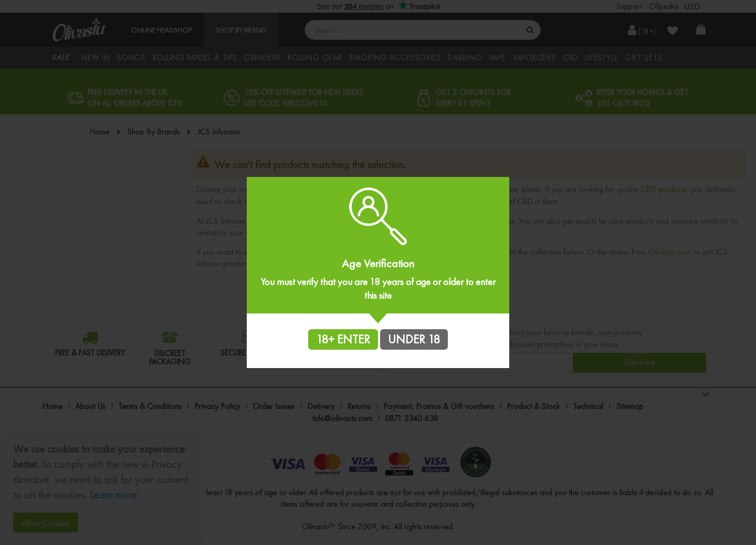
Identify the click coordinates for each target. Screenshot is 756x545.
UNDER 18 (414, 339)
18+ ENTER (343, 339)
